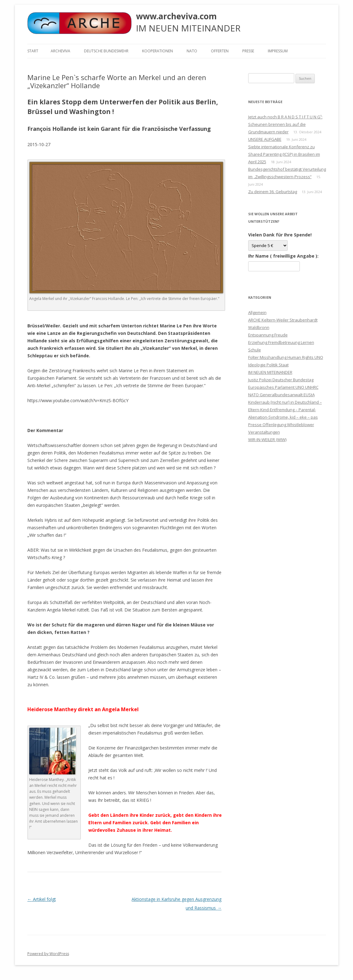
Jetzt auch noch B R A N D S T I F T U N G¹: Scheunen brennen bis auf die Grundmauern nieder (285, 124)
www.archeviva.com (176, 16)
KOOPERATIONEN (158, 51)
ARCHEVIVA (60, 51)
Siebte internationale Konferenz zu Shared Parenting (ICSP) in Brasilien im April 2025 (284, 154)
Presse (248, 51)
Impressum (278, 51)
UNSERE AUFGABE (265, 139)
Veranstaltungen (264, 432)
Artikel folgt (42, 899)
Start (33, 51)
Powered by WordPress (48, 954)
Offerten (220, 51)
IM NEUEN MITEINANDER (270, 372)
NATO (192, 51)
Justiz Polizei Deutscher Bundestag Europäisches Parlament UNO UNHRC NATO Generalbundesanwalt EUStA (283, 387)
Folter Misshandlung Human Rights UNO (286, 357)
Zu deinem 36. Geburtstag (273, 192)
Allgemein (257, 312)
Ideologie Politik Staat (268, 365)
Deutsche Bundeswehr (106, 51)
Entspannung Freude (268, 335)
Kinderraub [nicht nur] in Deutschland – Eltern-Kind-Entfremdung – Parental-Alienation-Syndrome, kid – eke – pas (285, 410)
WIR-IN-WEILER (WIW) (267, 440)
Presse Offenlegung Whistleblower (281, 425)
